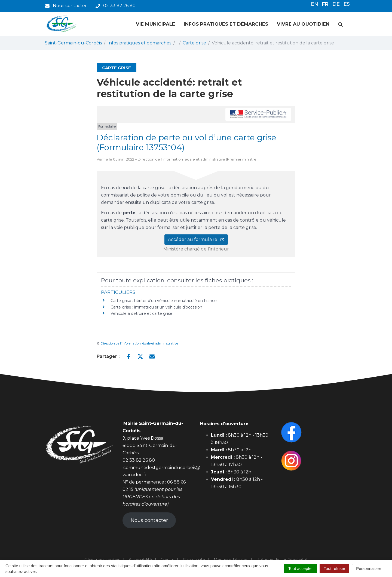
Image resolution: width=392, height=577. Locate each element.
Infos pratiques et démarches (226, 24)
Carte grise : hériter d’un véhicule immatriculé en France (164, 301)
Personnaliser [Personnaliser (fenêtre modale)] (369, 568)
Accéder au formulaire (196, 239)
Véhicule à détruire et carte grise (141, 313)
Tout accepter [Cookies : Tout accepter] (301, 568)
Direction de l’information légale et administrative (139, 343)
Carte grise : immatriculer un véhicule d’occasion (156, 307)
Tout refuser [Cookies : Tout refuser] (334, 568)
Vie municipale (155, 24)
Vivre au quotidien (303, 24)
